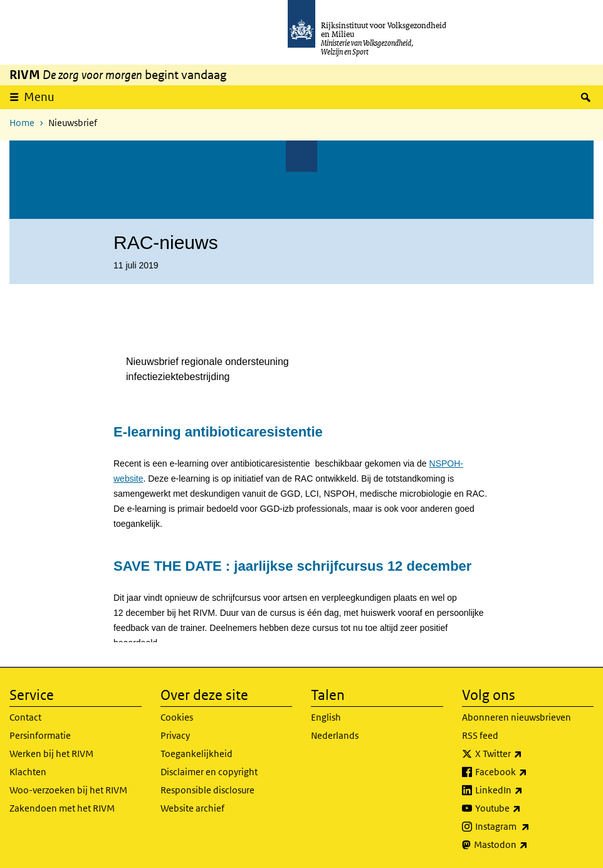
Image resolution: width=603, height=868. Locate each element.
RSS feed (480, 735)
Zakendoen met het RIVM (62, 808)
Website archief (192, 808)
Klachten (28, 772)
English (326, 717)
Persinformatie (40, 735)
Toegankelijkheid (197, 754)
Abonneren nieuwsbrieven (516, 717)
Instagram (530, 827)
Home (22, 123)
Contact (25, 717)
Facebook (529, 772)
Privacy (175, 735)
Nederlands (335, 735)
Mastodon (528, 845)
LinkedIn (527, 790)
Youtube (526, 808)
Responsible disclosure (207, 790)
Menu (39, 97)
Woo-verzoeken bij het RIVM (68, 790)
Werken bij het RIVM (51, 754)
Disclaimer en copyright (209, 772)
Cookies (177, 717)
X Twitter (526, 754)
